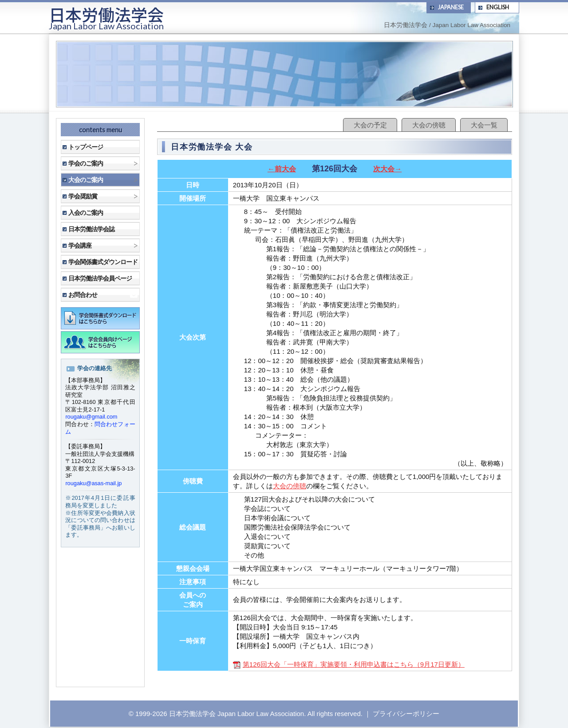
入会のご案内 (86, 213)
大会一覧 (484, 125)
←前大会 (282, 169)
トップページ (86, 147)
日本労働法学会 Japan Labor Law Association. (237, 714)
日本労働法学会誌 (91, 229)
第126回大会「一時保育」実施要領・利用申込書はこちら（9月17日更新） (349, 664)
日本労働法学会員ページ (100, 278)
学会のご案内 (86, 163)
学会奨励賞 (83, 196)
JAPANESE (451, 7)
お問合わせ (83, 295)
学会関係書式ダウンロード (103, 262)
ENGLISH (498, 7)
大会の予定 (370, 125)
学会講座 (80, 245)
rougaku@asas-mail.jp (93, 483)
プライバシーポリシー (406, 714)
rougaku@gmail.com (91, 417)
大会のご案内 (86, 180)
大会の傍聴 (429, 125)
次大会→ (387, 169)
